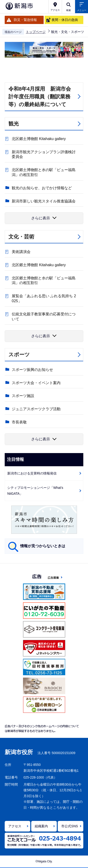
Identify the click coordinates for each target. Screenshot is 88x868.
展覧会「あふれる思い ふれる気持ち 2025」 (44, 298)
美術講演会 (21, 252)
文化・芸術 (21, 237)
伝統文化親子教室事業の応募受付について (44, 317)
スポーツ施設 (23, 396)
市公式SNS (70, 826)
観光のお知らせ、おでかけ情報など (42, 188)
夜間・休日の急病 (65, 20)
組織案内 (41, 826)
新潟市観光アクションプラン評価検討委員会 (44, 154)
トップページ (36, 32)
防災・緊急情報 (25, 20)
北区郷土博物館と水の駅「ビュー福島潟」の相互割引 (44, 172)
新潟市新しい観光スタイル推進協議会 (44, 201)
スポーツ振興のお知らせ (32, 370)
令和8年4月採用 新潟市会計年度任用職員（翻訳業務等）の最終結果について (40, 97)
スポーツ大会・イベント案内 (36, 383)
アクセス (15, 826)
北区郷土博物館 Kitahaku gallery (39, 139)
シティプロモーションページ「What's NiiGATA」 (35, 491)
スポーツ (19, 355)
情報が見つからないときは (43, 546)
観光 (14, 124)
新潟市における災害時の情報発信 (32, 473)
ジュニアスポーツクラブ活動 (36, 409)
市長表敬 (19, 422)
